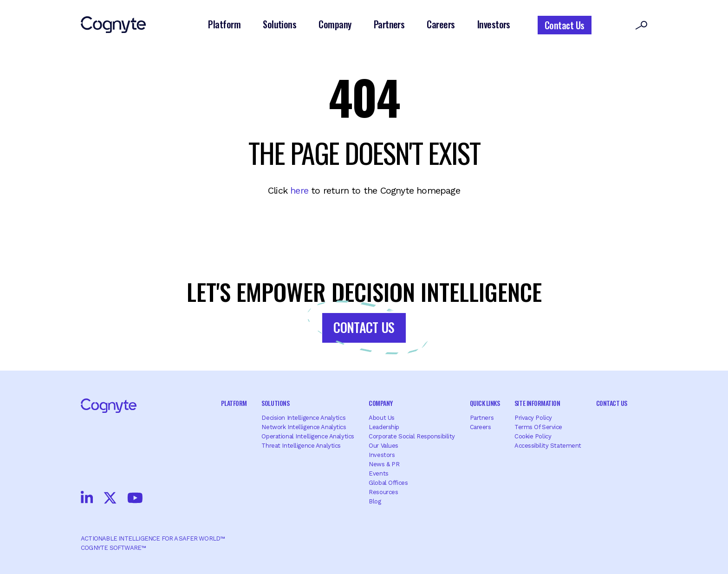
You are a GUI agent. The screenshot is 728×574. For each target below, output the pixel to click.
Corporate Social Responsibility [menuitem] (412, 436)
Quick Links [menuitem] (485, 403)
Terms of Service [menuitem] (538, 427)
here (299, 190)
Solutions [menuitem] (275, 403)
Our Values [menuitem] (383, 446)
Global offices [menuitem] (388, 483)
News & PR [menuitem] (384, 464)
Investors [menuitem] (382, 455)
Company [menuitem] (380, 403)
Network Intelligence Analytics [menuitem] (304, 427)
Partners (389, 24)
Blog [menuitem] (375, 501)
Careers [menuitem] (481, 427)
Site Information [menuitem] (537, 403)
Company (335, 24)
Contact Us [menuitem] (612, 403)
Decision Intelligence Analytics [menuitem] (303, 418)
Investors (494, 24)
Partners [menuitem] (482, 418)
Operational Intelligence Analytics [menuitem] (308, 436)
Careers (441, 24)
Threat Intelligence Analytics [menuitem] (301, 446)
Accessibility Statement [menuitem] (548, 446)
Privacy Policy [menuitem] (533, 418)
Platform (224, 24)
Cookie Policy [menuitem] (533, 436)
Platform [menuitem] (234, 403)
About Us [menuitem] (382, 418)
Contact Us (565, 25)
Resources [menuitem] (383, 492)
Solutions (279, 24)
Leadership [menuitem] (384, 427)
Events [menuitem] (378, 473)
